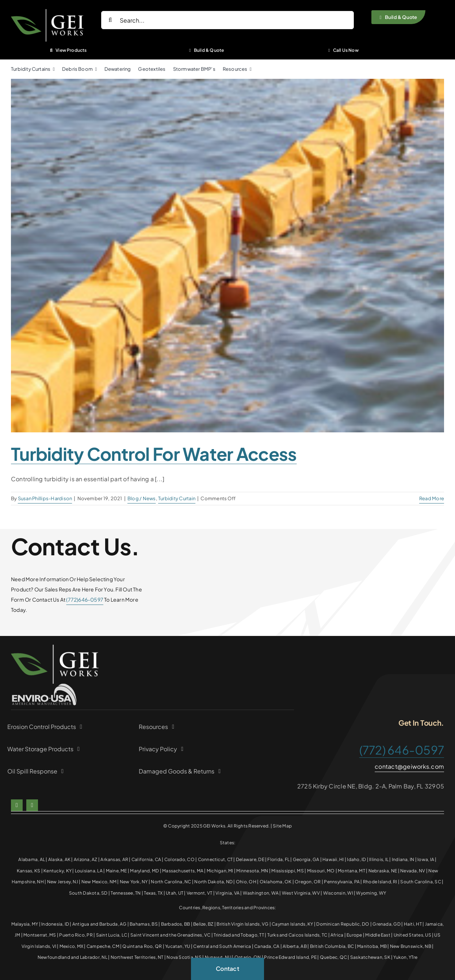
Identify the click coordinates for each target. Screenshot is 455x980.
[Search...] (228, 20)
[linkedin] (32, 805)
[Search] (110, 20)
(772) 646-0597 (402, 750)
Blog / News (142, 498)
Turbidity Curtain (177, 498)
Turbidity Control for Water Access (154, 454)
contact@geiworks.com (409, 766)
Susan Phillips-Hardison (45, 498)
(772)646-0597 (85, 599)
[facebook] (17, 805)
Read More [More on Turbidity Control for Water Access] (432, 498)
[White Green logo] (47, 12)
